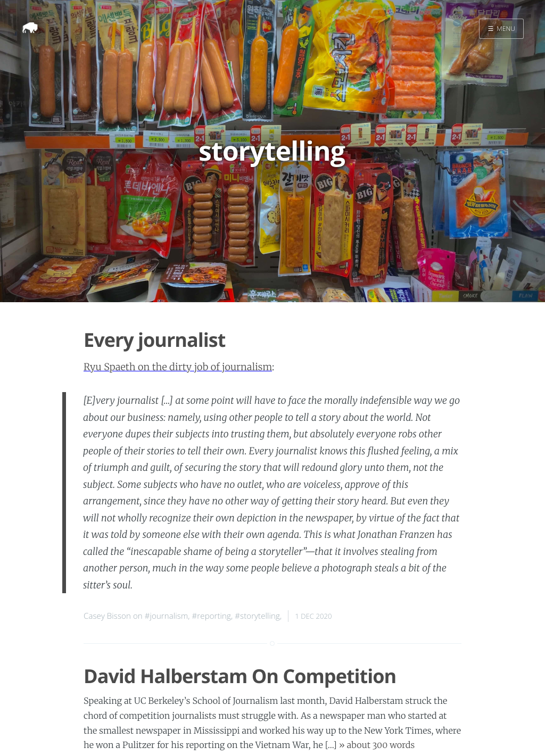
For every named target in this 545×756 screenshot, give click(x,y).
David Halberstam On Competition (240, 676)
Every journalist (154, 340)
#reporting (212, 616)
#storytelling (257, 616)
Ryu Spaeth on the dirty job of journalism (178, 367)
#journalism (167, 616)
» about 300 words (377, 745)
